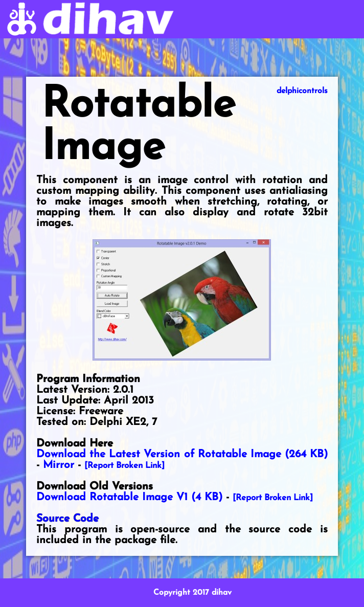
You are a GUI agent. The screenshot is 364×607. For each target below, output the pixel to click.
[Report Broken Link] (124, 466)
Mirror (59, 465)
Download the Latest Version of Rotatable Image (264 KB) (182, 454)
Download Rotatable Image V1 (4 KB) (129, 497)
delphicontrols (302, 91)
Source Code (67, 519)
